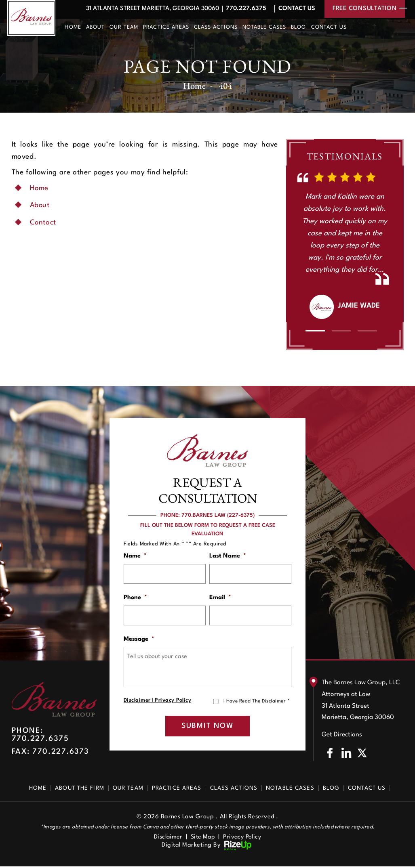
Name (135, 556)
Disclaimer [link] (167, 839)
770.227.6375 (245, 9)
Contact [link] (43, 223)
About (95, 27)
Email (220, 598)
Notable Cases (264, 27)
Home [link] (40, 188)
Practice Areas (166, 27)
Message (139, 640)
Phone (135, 598)
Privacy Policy (173, 701)
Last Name (228, 556)
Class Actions (216, 27)
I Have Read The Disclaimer (256, 702)
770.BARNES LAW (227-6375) (218, 515)
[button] (315, 331)
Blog (298, 27)
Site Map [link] (203, 839)
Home (73, 27)
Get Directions (342, 736)
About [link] (40, 205)
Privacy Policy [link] (243, 839)
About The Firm (80, 790)
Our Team (124, 27)
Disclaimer (137, 701)
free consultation (365, 9)
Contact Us (296, 9)
